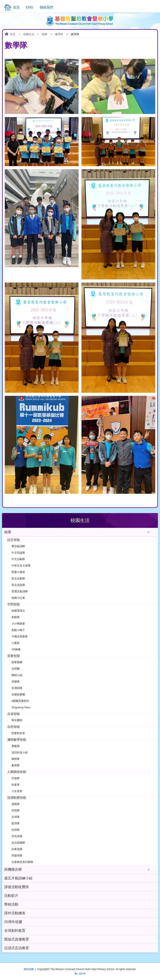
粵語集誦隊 (18, 546)
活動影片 (11, 896)
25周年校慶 (13, 922)
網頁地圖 (29, 969)
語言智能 (14, 540)
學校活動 (11, 904)
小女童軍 (17, 791)
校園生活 (29, 34)
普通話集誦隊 (20, 591)
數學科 (59, 34)
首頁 (13, 34)
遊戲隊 (16, 804)
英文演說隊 (18, 585)
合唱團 (16, 669)
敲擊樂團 (17, 662)
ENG (30, 7)
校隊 (45, 34)
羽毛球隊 (17, 836)
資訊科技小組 (20, 752)
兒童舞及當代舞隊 (22, 862)
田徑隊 (16, 810)
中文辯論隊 (18, 553)
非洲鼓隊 (17, 688)
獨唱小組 (17, 675)
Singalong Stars (21, 707)
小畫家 (16, 643)
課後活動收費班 (17, 887)
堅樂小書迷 (18, 572)
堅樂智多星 (18, 733)
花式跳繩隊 (18, 843)
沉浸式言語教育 (17, 948)
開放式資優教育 (17, 939)
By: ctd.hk (80, 974)
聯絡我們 (46, 7)
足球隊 (16, 817)
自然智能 (14, 727)
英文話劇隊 (18, 578)
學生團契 (17, 720)
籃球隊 (16, 823)
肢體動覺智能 (17, 798)
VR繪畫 (16, 649)
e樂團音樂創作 (20, 701)
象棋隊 (16, 765)
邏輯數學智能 (17, 740)
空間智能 (14, 604)
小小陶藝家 (18, 624)
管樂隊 (16, 682)
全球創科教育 (15, 931)
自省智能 (14, 714)
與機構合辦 (13, 870)
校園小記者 (18, 598)
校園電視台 (18, 611)
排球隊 (16, 830)
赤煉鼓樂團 (18, 694)
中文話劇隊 (18, 559)
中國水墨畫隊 (20, 636)
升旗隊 (16, 778)
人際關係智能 (17, 772)
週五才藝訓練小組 (18, 878)
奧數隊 (16, 746)
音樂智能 (14, 656)
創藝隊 (16, 617)
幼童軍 (16, 785)
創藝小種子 (18, 630)
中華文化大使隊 (21, 566)
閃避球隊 (17, 856)
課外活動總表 (15, 913)
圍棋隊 (16, 759)
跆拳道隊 (17, 849)
